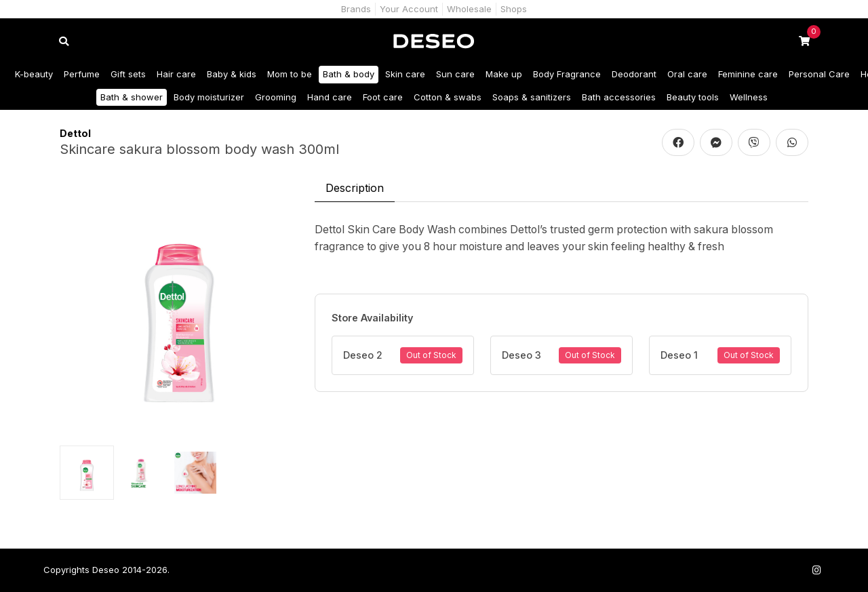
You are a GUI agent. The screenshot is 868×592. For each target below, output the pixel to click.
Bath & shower (132, 97)
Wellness (749, 97)
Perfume (82, 74)
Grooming (276, 97)
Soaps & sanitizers (532, 97)
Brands (356, 9)
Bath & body (349, 74)
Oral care (687, 74)
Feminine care (748, 74)
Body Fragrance (567, 74)
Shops (514, 9)
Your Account (409, 9)
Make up (504, 74)
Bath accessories (619, 97)
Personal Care (819, 74)
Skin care (405, 74)
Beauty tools (693, 97)
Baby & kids (232, 74)
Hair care (176, 74)
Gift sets (128, 74)
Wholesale (469, 9)
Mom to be (290, 74)
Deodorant (634, 74)
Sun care (455, 74)
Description (355, 188)
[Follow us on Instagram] (816, 570)
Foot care (383, 97)
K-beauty (34, 74)
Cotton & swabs (448, 97)
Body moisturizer (209, 97)
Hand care (330, 97)
